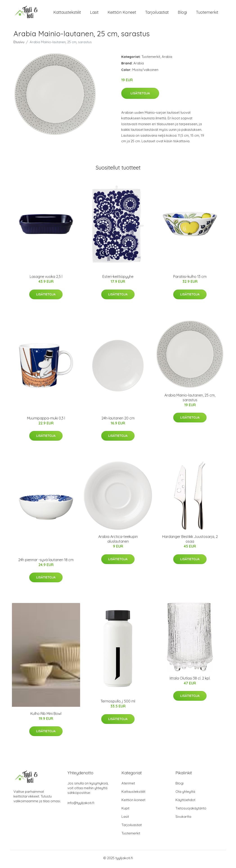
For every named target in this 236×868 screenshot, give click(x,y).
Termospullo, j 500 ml (118, 704)
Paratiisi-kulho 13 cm (190, 279)
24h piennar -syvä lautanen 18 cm (46, 562)
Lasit (94, 13)
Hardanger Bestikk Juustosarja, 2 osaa (190, 541)
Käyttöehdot (185, 802)
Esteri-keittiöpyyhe (118, 279)
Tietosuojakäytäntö (191, 810)
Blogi (182, 13)
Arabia (167, 59)
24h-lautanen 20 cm (118, 420)
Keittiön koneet (122, 13)
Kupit (125, 810)
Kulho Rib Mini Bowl (46, 716)
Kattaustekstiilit (67, 13)
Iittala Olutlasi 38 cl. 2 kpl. (190, 680)
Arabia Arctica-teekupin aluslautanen (118, 541)
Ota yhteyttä (185, 794)
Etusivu (19, 44)
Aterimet (128, 785)
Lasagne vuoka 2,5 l (46, 279)
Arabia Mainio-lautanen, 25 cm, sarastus (190, 400)
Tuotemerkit (207, 13)
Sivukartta (183, 819)
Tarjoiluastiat (157, 13)
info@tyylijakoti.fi (81, 805)
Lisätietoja (140, 95)
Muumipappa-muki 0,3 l (46, 420)
